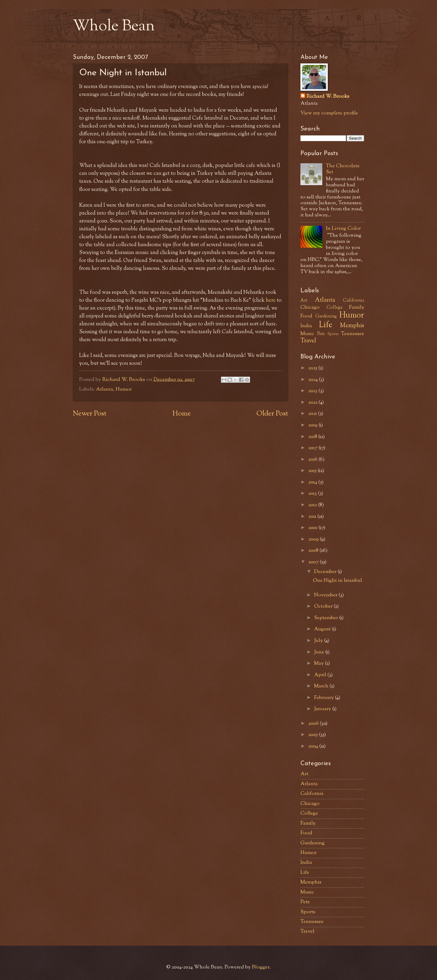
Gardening (326, 316)
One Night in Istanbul (337, 581)
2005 (314, 735)
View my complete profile (329, 113)
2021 (313, 414)
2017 (313, 448)
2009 (314, 539)
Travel (308, 341)
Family (357, 307)
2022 (313, 402)
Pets (321, 334)
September (327, 618)
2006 (314, 724)
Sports (333, 334)
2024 (314, 380)
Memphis (352, 326)
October (324, 606)
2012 (313, 505)
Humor (124, 389)
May (320, 663)
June (320, 652)
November (326, 595)
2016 (313, 459)
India (306, 326)
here (271, 300)
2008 (314, 551)
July (319, 641)
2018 (313, 437)
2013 (313, 493)
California (354, 301)
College (335, 308)
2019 (313, 425)
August (323, 629)
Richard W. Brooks (328, 97)
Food (306, 316)
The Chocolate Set (343, 169)
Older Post (272, 414)
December (326, 572)
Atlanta (105, 389)
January (323, 709)
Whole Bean (114, 27)
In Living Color (343, 229)
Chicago (310, 307)
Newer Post (90, 414)
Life (326, 325)
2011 (313, 517)
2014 (313, 482)
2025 (313, 368)
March (322, 686)
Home (182, 414)
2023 (313, 391)
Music (307, 334)
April (321, 675)
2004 (314, 746)
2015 (313, 471)
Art (304, 301)
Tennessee (353, 334)
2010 (313, 528)
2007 (314, 562)
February (325, 698)
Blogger (261, 967)
